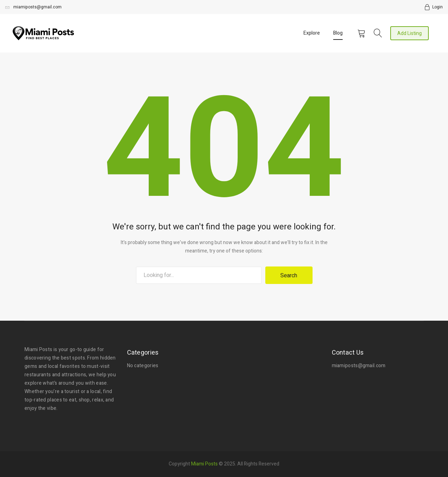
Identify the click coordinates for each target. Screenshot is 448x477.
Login (437, 7)
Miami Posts (204, 463)
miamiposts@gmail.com (33, 7)
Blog (338, 33)
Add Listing (409, 33)
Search (289, 276)
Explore (312, 33)
